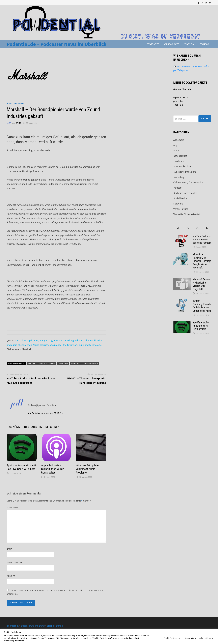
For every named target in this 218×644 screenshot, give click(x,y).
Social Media (180, 198)
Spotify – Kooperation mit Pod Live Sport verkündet (21, 467)
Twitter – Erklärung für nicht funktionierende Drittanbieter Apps (202, 306)
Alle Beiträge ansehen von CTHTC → (46, 413)
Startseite (153, 44)
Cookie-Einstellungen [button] (172, 638)
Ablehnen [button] (209, 638)
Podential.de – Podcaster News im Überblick (57, 44)
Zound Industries (90, 363)
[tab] (178, 228)
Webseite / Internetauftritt (187, 214)
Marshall (32, 363)
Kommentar (13, 507)
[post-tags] (207, 228)
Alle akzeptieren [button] (191, 638)
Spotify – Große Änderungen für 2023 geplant (201, 326)
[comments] (197, 228)
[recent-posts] (188, 228)
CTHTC (18, 123)
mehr (201, 638)
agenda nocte (171, 44)
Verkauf (75, 363)
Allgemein (179, 140)
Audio (9, 103)
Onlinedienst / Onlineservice (188, 182)
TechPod (204, 44)
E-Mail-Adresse (15, 562)
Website (11, 576)
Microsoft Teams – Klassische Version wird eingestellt (201, 284)
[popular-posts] (178, 228)
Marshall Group (47, 363)
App (175, 145)
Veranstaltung (181, 209)
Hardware (19, 103)
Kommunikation (182, 166)
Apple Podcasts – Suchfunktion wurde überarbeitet (53, 469)
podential (189, 44)
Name (9, 549)
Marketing (179, 177)
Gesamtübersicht (183, 89)
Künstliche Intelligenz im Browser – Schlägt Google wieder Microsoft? (202, 261)
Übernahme (63, 363)
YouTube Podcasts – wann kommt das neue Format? (202, 239)
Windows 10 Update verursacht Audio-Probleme (87, 469)
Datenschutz (180, 156)
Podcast (178, 188)
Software (178, 204)
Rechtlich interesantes (185, 193)
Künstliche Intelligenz (185, 172)
